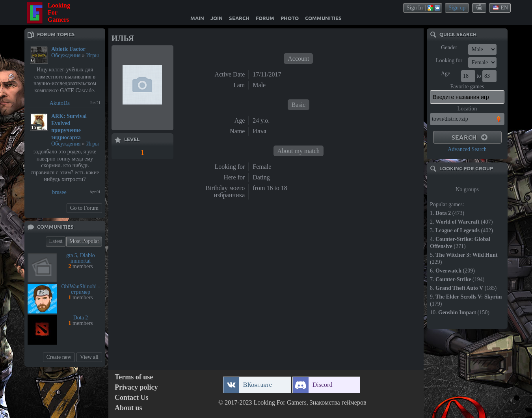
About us (128, 408)
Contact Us (132, 398)
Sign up (457, 8)
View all (89, 357)
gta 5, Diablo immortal (81, 258)
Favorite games (467, 87)
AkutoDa (60, 103)
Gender (449, 48)
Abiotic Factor (68, 49)
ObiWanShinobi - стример (80, 289)
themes (480, 7)
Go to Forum (84, 208)
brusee (59, 192)
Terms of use (134, 377)
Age (446, 74)
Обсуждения (66, 55)
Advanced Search (467, 149)
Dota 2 (81, 318)
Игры (93, 55)
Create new (59, 357)
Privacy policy (136, 387)
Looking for (449, 61)
